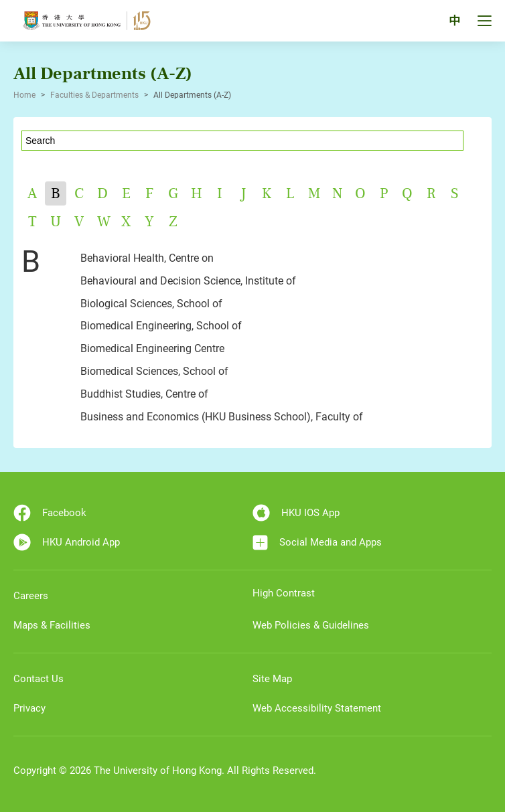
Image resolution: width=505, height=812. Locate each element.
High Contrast (284, 593)
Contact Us (39, 679)
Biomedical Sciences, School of (154, 371)
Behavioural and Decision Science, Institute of (188, 281)
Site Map (272, 679)
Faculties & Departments (94, 95)
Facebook (50, 513)
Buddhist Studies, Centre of (144, 394)
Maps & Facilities (52, 625)
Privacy (29, 708)
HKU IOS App (296, 513)
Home (24, 95)
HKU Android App (67, 542)
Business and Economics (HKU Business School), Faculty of (222, 417)
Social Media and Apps (317, 543)
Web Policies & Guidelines (311, 625)
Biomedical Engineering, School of (161, 326)
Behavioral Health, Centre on (147, 258)
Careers (31, 596)
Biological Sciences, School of (151, 304)
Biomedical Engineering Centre (152, 348)
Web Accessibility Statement (317, 708)
